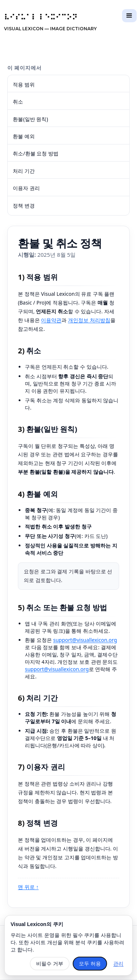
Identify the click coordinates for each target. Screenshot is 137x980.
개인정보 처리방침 (89, 320)
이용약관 (51, 320)
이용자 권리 (26, 188)
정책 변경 (24, 206)
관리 (118, 964)
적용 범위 (24, 84)
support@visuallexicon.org (85, 640)
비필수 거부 (50, 964)
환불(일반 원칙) (30, 119)
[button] (129, 16)
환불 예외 (24, 136)
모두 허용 (90, 964)
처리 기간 (24, 171)
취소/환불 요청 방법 (36, 153)
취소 (18, 102)
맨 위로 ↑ (28, 887)
